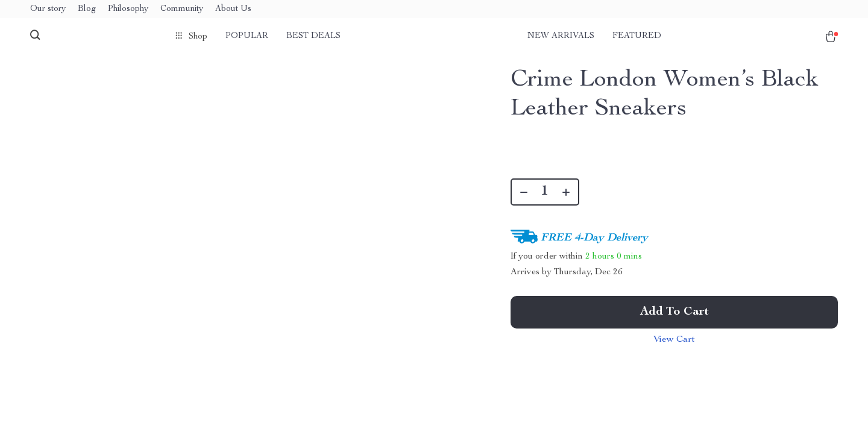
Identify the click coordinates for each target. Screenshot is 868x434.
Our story (48, 9)
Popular (247, 36)
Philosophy (128, 9)
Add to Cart (675, 312)
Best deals (313, 36)
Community (182, 9)
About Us (233, 9)
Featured (637, 36)
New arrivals (561, 36)
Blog (87, 9)
